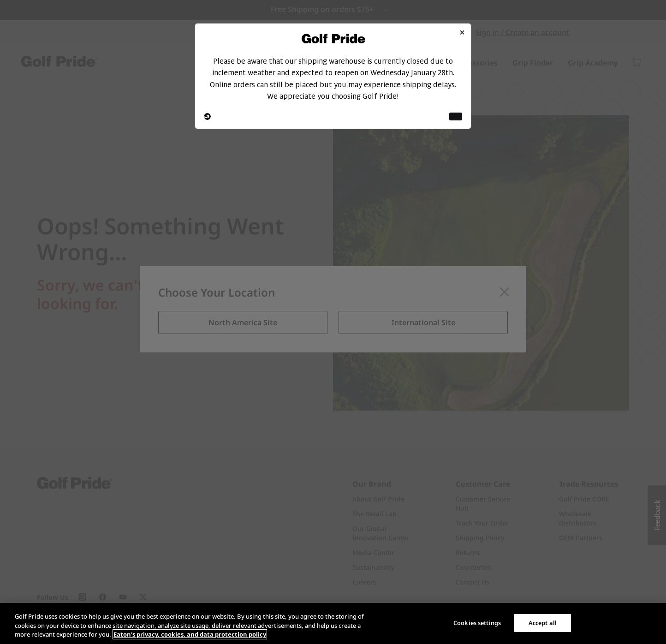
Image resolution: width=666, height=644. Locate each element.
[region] (333, 623)
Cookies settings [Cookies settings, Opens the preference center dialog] (477, 622)
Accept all (543, 622)
